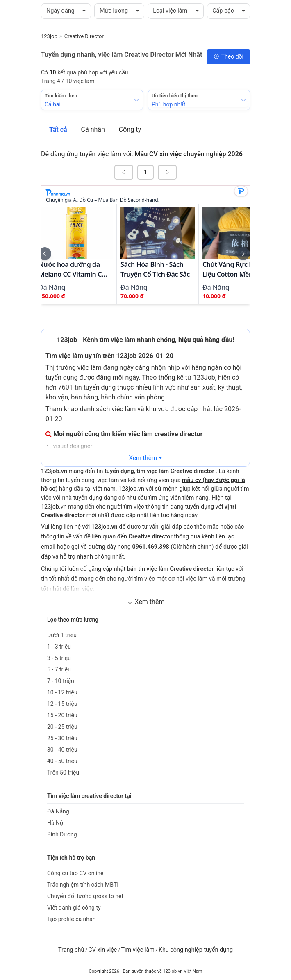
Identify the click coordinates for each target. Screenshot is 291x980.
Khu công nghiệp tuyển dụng (196, 950)
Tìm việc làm (138, 950)
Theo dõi (228, 56)
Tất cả (59, 130)
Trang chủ (71, 950)
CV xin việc (102, 950)
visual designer (72, 446)
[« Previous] (124, 172)
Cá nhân (94, 130)
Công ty (130, 130)
